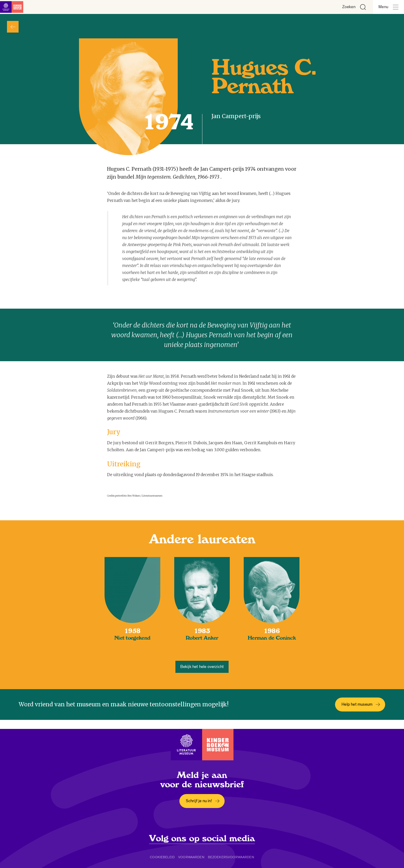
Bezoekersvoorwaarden (231, 857)
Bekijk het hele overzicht (202, 667)
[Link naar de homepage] (14, 7)
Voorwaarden (191, 857)
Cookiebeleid (162, 857)
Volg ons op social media (202, 838)
